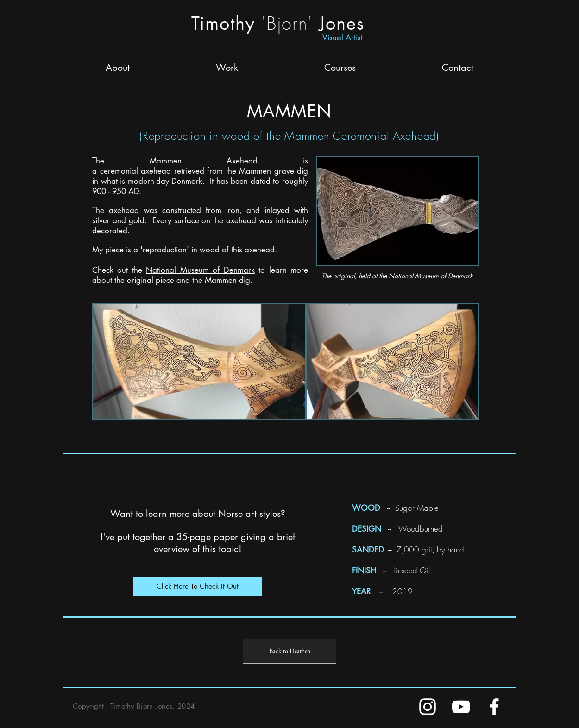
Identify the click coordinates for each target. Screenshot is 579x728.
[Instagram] (428, 707)
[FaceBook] (494, 707)
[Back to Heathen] (289, 651)
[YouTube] (461, 707)
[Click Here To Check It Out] (198, 586)
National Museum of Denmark (200, 270)
